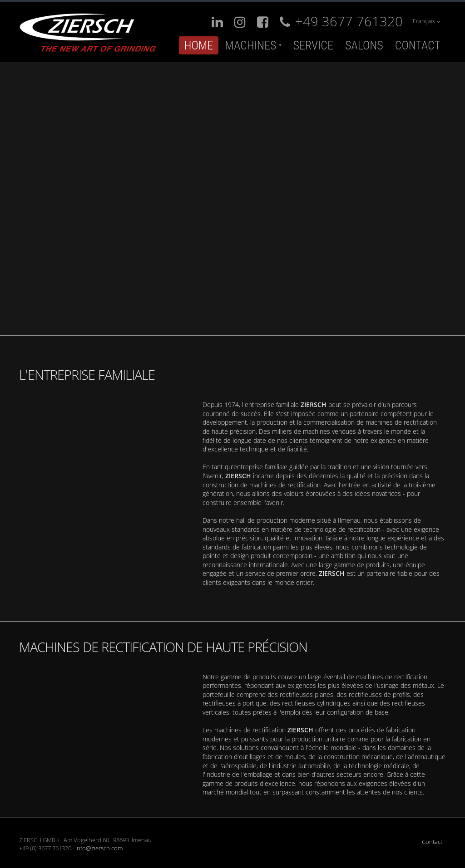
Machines (250, 45)
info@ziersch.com (99, 848)
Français (426, 21)
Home (199, 45)
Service (313, 45)
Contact (418, 45)
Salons (364, 45)
